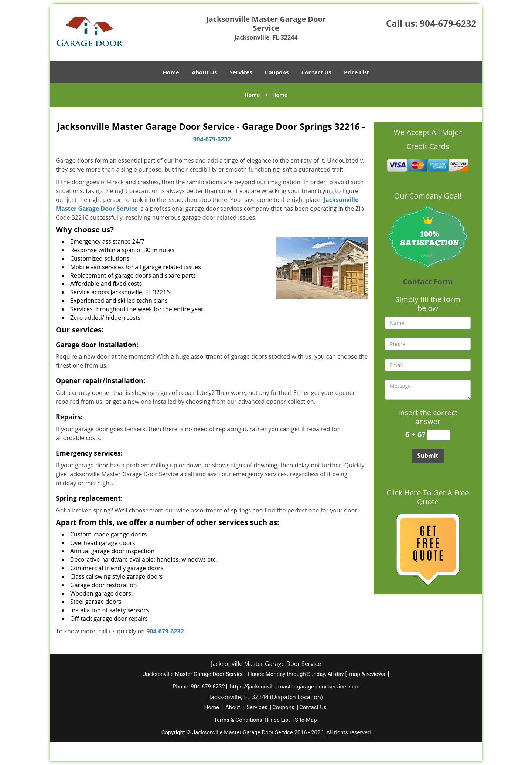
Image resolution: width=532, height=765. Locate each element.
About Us (204, 72)
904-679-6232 (448, 23)
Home (171, 72)
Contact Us (316, 72)
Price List (357, 72)
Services (241, 72)
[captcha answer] (439, 435)
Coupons (277, 72)
